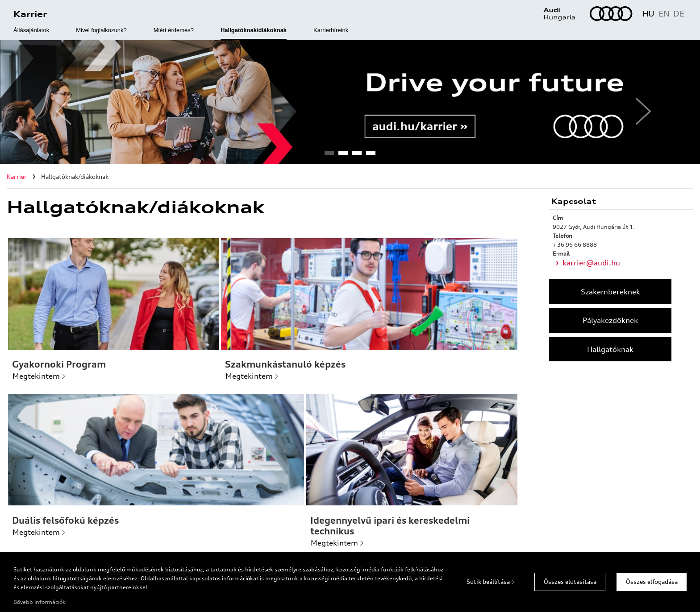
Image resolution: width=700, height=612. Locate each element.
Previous (60, 102)
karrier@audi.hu (591, 263)
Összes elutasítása (570, 582)
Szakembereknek (610, 292)
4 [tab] (371, 156)
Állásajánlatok (31, 30)
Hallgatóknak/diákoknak (254, 30)
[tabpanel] (350, 102)
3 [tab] (357, 156)
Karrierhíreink (331, 30)
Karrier (30, 14)
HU (648, 14)
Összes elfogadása (652, 582)
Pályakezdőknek (610, 320)
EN (664, 14)
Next (640, 102)
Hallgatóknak (610, 349)
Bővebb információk (40, 602)
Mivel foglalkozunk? (101, 30)
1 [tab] (329, 156)
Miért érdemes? (174, 30)
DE (679, 14)
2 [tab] (343, 156)
